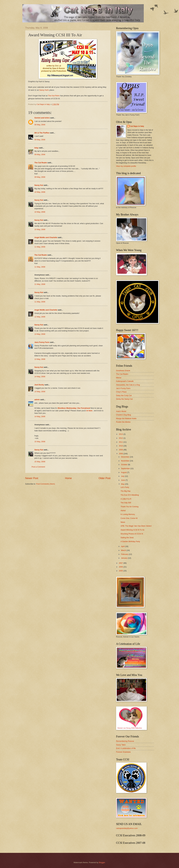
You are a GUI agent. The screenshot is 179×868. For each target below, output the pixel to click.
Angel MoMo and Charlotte (46, 237)
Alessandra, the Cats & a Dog (128, 385)
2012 (121, 438)
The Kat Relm (54, 96)
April (123, 546)
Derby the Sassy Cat (124, 399)
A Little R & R (126, 499)
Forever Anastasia (123, 752)
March (124, 550)
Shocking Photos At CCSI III (132, 534)
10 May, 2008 (40, 192)
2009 (121, 450)
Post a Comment (38, 467)
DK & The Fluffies (42, 133)
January (124, 558)
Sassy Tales (121, 745)
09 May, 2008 (40, 140)
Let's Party (125, 487)
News (123, 522)
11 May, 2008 (40, 247)
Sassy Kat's (44, 90)
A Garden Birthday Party (130, 541)
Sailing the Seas (127, 538)
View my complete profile (126, 166)
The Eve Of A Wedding (130, 495)
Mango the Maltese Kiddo (126, 418)
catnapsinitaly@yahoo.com (127, 828)
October (124, 465)
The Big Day (126, 491)
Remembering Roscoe (125, 741)
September (126, 468)
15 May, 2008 (40, 442)
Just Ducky (39, 385)
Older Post (105, 478)
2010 (121, 446)
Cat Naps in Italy (137, 126)
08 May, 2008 (40, 125)
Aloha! (123, 511)
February (125, 554)
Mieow (119, 378)
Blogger (102, 862)
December (125, 457)
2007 (121, 563)
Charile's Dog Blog (123, 415)
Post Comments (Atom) (46, 484)
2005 (121, 571)
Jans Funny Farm (42, 342)
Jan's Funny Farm (123, 388)
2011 (121, 442)
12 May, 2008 (40, 317)
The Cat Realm (41, 163)
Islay (36, 148)
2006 (121, 567)
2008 (121, 454)
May (123, 484)
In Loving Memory (128, 514)
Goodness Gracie (123, 371)
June (123, 480)
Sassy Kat (39, 185)
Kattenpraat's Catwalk (125, 381)
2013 (121, 434)
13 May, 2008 (40, 334)
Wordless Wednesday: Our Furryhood (74, 408)
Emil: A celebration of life (126, 748)
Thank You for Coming (129, 507)
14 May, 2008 (40, 377)
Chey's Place (121, 392)
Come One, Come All (129, 518)
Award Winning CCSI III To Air (133, 530)
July (123, 476)
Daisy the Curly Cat (124, 395)
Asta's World (121, 411)
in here (90, 411)
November (125, 461)
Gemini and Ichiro (42, 118)
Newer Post (32, 478)
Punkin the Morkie (123, 422)
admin (37, 400)
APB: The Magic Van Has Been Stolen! (136, 526)
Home (68, 478)
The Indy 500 (126, 503)
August (124, 472)
